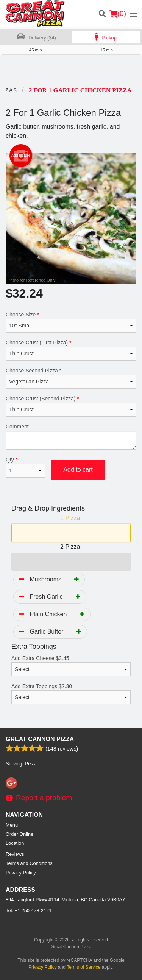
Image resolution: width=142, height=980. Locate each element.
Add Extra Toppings (71, 694)
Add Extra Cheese (71, 666)
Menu (12, 825)
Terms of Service (83, 967)
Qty (25, 467)
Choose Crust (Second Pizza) (71, 406)
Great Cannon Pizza (40, 739)
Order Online (20, 834)
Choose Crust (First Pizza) (71, 350)
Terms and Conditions (29, 863)
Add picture (21, 156)
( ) (118, 14)
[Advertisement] (71, 70)
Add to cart (78, 470)
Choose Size (71, 322)
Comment (71, 437)
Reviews (15, 854)
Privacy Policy (21, 873)
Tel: (29, 911)
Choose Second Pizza (71, 378)
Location (15, 843)
